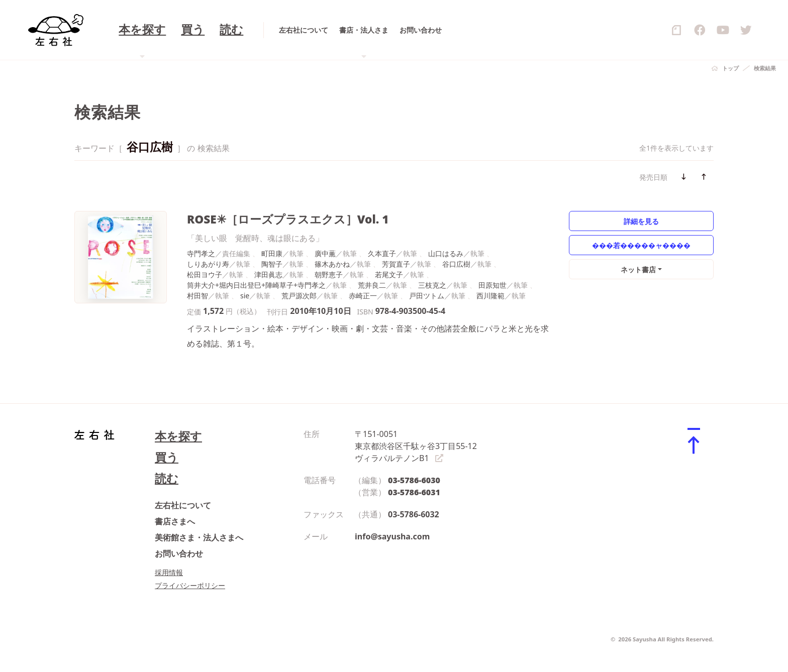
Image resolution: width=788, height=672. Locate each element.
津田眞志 (268, 274)
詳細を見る (641, 221)
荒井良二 (372, 285)
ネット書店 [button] (638, 269)
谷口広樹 (456, 264)
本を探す (178, 436)
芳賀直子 (396, 264)
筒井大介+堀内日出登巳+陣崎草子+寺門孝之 (256, 285)
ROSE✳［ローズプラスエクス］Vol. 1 (288, 219)
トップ (730, 68)
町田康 (272, 253)
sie (245, 296)
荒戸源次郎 (299, 296)
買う (167, 457)
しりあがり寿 (208, 264)
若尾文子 (389, 274)
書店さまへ (175, 521)
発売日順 (653, 177)
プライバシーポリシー (190, 585)
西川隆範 (490, 296)
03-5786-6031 (414, 492)
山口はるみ (446, 253)
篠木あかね (332, 264)
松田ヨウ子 (205, 274)
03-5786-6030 (414, 480)
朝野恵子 (329, 274)
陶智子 (272, 264)
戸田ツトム (427, 296)
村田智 (198, 296)
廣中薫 (325, 253)
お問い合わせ (179, 553)
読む (167, 478)
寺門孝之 (201, 253)
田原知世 (492, 285)
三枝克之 (432, 285)
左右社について (183, 505)
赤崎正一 (363, 296)
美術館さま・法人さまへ (199, 537)
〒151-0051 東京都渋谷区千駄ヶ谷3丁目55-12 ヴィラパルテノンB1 (416, 446)
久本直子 (382, 253)
